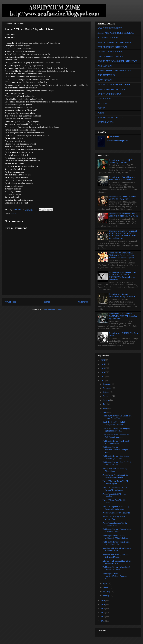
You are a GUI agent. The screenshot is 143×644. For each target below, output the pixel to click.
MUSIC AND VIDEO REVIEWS (111, 89)
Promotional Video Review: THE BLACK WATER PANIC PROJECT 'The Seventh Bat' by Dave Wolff (123, 276)
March (106, 587)
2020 (103, 601)
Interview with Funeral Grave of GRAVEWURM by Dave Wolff (122, 178)
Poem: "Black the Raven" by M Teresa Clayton (115, 482)
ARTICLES (102, 103)
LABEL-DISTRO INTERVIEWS (111, 56)
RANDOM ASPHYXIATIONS (110, 118)
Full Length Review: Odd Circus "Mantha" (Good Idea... (116, 457)
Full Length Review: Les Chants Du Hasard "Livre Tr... (117, 417)
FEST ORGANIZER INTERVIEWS (112, 47)
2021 (103, 380)
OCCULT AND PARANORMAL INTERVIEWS (117, 61)
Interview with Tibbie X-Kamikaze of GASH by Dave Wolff (123, 198)
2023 (103, 372)
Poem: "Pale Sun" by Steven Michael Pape (114, 518)
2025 (103, 364)
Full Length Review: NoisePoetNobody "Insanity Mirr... (115, 576)
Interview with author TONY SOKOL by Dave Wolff (121, 161)
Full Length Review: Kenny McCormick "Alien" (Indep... (115, 537)
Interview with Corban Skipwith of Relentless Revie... (117, 562)
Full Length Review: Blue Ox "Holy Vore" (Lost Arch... (117, 464)
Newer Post (10, 302)
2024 (103, 368)
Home (47, 302)
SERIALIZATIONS (106, 122)
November (107, 388)
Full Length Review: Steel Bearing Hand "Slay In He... (116, 543)
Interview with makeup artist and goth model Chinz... (116, 556)
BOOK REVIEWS (105, 80)
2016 (103, 617)
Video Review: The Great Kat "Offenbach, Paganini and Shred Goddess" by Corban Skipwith (122, 255)
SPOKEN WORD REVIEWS (109, 94)
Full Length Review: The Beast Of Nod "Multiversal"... (116, 442)
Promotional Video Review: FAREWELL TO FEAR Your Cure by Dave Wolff (123, 316)
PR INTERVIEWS (105, 66)
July (105, 404)
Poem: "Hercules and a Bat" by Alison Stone (115, 470)
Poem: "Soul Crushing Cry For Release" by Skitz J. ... (115, 489)
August (106, 400)
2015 (103, 621)
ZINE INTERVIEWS (106, 75)
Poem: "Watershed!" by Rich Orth (116, 513)
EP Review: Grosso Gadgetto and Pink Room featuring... (116, 436)
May (105, 412)
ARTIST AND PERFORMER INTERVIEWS (116, 33)
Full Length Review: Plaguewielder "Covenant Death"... (117, 531)
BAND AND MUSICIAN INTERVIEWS (114, 42)
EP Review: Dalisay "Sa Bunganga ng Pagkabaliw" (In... (117, 430)
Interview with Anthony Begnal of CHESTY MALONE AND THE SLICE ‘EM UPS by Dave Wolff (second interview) (123, 234)
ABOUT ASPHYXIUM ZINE (110, 28)
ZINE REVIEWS (105, 99)
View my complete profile (117, 141)
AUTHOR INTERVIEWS (108, 38)
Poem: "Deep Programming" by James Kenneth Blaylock (115, 476)
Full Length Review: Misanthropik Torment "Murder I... (116, 568)
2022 (103, 376)
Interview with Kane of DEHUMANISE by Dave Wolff (122, 296)
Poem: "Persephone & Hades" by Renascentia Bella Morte (116, 508)
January (106, 596)
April (105, 583)
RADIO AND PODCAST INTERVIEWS (114, 71)
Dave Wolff (114, 137)
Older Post (83, 302)
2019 (103, 605)
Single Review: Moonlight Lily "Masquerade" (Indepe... (115, 423)
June (105, 408)
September (107, 396)
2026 (103, 360)
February (107, 591)
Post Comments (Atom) (52, 309)
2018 (103, 609)
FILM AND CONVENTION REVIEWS (114, 85)
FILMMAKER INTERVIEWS (110, 52)
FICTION (101, 108)
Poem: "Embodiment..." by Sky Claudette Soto (115, 524)
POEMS (14, 214)
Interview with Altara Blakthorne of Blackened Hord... (117, 550)
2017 (103, 613)
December (107, 384)
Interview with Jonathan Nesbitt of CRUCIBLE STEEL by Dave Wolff (124, 215)
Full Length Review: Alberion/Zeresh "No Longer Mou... (115, 450)
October (106, 392)
